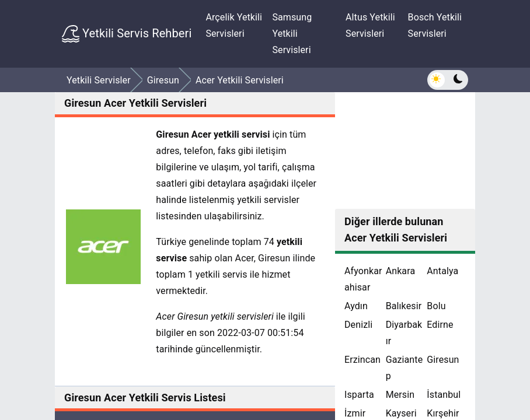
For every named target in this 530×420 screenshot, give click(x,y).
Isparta (359, 395)
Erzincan (362, 360)
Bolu (436, 306)
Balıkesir (404, 306)
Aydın (356, 306)
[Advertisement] (405, 150)
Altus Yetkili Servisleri (370, 25)
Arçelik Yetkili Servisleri (234, 25)
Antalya (442, 271)
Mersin (400, 395)
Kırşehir (443, 413)
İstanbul (444, 395)
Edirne (440, 325)
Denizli (358, 325)
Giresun (443, 360)
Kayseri (401, 413)
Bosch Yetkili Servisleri (435, 25)
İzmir (355, 413)
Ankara (401, 271)
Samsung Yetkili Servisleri (292, 34)
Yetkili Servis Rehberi (127, 34)
